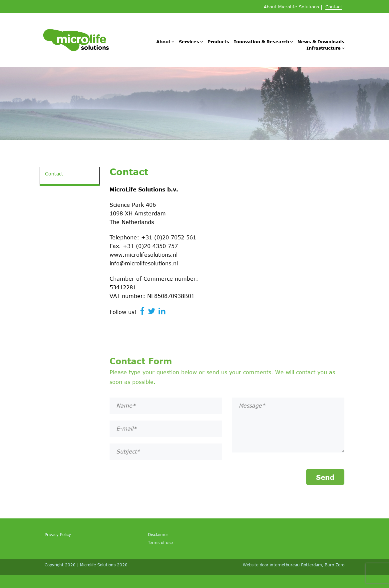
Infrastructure (324, 48)
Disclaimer (158, 534)
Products (218, 42)
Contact (334, 7)
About (163, 42)
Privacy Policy (58, 534)
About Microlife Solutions (291, 7)
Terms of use (160, 542)
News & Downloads (321, 42)
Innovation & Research (261, 42)
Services (189, 42)
